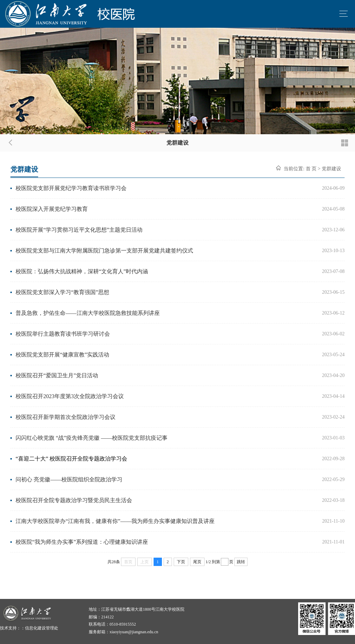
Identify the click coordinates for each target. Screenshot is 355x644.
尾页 (197, 562)
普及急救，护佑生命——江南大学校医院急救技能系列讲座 (88, 313)
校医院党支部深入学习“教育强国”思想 (62, 292)
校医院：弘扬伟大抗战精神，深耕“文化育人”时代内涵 (82, 271)
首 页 (311, 169)
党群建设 (331, 169)
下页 (181, 562)
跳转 (241, 562)
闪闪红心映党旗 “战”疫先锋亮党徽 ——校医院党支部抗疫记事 (92, 438)
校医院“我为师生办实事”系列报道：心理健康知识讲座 (82, 542)
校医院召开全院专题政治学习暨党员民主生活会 (74, 500)
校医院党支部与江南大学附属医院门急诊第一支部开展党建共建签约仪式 (104, 251)
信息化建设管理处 (42, 628)
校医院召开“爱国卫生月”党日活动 (57, 375)
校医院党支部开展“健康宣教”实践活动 (62, 355)
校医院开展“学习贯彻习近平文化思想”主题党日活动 (79, 230)
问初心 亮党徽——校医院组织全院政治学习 (69, 479)
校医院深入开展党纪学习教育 (52, 209)
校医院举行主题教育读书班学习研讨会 (63, 334)
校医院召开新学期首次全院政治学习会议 (66, 417)
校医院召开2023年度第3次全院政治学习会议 (70, 396)
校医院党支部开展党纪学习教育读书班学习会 (71, 188)
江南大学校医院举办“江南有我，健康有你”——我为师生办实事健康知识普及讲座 (115, 521)
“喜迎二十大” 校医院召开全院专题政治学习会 (71, 459)
